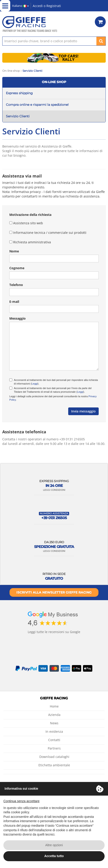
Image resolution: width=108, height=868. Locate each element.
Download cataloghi (54, 757)
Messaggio (18, 318)
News (54, 723)
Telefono (16, 285)
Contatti (54, 740)
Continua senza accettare (21, 801)
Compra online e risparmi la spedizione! (37, 105)
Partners (54, 748)
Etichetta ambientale (54, 765)
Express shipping (19, 93)
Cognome (17, 268)
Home (54, 706)
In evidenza (54, 731)
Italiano (20, 6)
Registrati (54, 6)
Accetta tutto (54, 856)
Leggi (35, 384)
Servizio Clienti (18, 116)
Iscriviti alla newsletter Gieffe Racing (54, 592)
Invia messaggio (83, 411)
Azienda (54, 715)
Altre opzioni (54, 845)
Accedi (38, 6)
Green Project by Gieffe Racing (102, 6)
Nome (14, 251)
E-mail (14, 302)
